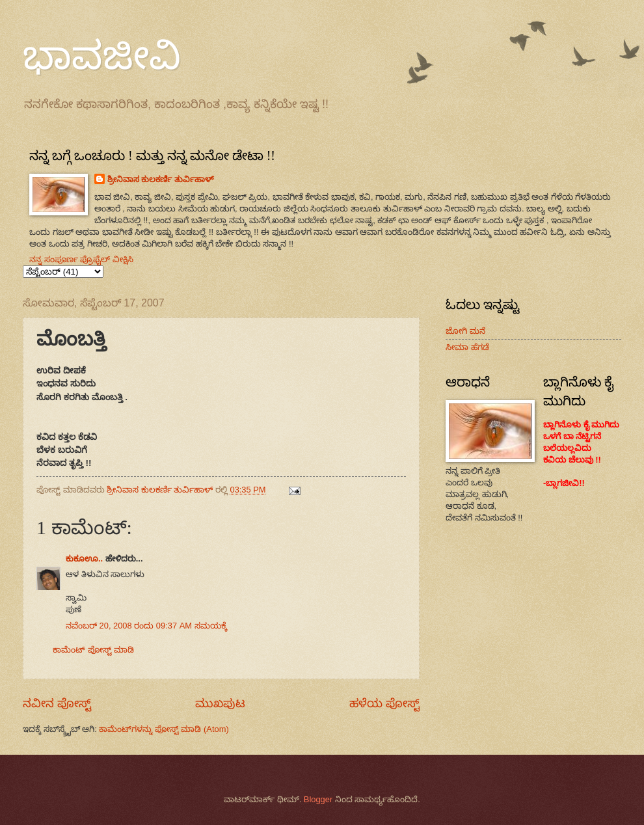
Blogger (318, 799)
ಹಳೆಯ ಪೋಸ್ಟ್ (384, 703)
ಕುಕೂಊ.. (84, 559)
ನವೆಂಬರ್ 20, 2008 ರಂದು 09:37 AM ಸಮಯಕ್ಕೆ (146, 626)
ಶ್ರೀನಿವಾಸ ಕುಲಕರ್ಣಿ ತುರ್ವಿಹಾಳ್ (160, 179)
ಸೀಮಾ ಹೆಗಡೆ (467, 347)
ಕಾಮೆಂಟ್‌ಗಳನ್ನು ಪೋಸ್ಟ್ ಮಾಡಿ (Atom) (164, 729)
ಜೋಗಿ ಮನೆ (465, 331)
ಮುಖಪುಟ (220, 703)
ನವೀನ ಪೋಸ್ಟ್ (57, 703)
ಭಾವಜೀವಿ (102, 56)
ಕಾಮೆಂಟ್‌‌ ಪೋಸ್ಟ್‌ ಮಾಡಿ (93, 650)
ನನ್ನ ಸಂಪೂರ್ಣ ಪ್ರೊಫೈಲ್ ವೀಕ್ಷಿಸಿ (81, 259)
